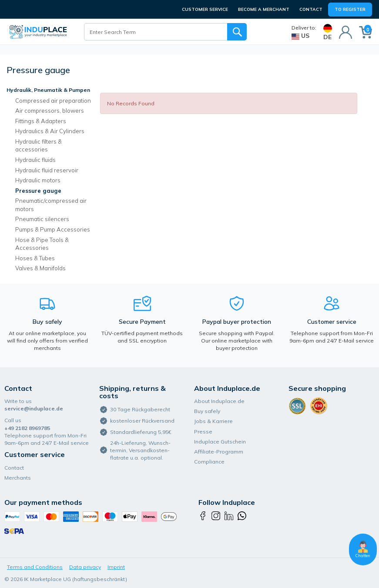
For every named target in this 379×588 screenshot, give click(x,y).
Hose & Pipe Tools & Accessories (42, 244)
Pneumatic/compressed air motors (51, 205)
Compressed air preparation (53, 101)
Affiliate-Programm (219, 452)
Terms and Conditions (35, 567)
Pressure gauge (38, 191)
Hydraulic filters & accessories (39, 146)
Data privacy (85, 567)
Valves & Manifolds (40, 268)
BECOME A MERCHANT (264, 9)
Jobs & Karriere (213, 421)
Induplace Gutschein (220, 442)
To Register (350, 9)
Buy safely (207, 411)
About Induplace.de (219, 401)
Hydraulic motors (38, 180)
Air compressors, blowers (50, 111)
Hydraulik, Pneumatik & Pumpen (48, 90)
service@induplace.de (34, 408)
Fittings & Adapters (41, 121)
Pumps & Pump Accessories (53, 229)
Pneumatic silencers (42, 219)
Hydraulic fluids (35, 160)
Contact (311, 9)
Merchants (18, 478)
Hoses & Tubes (35, 258)
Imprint (116, 567)
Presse (203, 432)
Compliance (209, 462)
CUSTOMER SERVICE (205, 9)
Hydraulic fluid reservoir (47, 170)
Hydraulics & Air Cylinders (50, 131)
